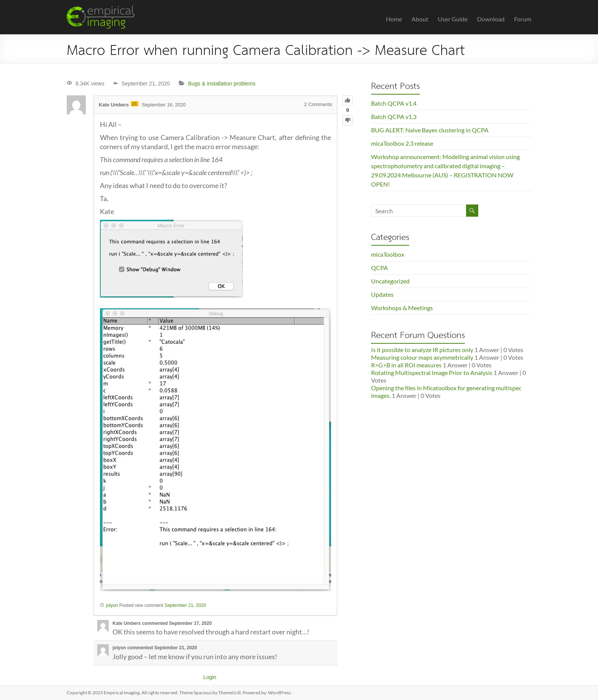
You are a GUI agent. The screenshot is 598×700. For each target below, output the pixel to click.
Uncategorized (390, 281)
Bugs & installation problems (222, 84)
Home (394, 19)
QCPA (379, 268)
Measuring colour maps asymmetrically (422, 357)
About (420, 19)
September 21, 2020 (185, 605)
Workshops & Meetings (402, 308)
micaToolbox (388, 254)
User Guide (453, 19)
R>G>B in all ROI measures (406, 365)
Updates (382, 294)
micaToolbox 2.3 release (402, 143)
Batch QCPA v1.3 (394, 117)
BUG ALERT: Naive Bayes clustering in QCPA (430, 130)
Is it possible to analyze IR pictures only (422, 350)
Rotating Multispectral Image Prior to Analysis (432, 373)
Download (491, 19)
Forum (523, 19)
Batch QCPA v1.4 (394, 103)
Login (210, 677)
